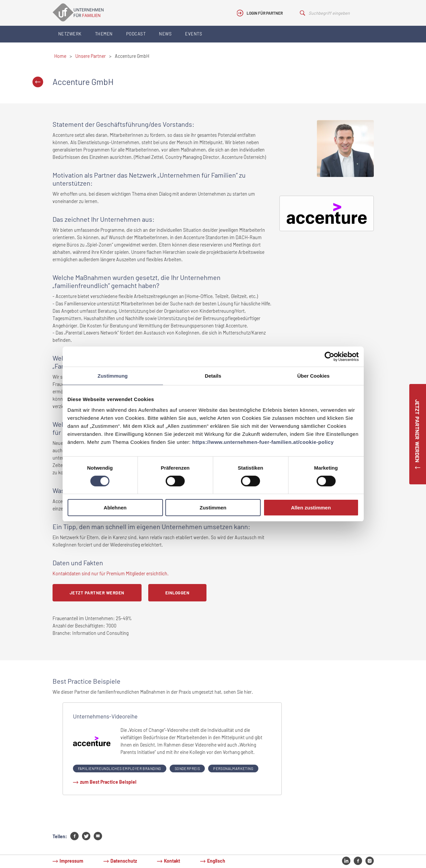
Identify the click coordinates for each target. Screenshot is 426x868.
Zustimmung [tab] (113, 376)
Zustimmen (213, 508)
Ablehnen (115, 508)
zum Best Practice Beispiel (108, 782)
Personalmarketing (233, 768)
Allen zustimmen (311, 508)
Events (194, 34)
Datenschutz (124, 861)
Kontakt (172, 861)
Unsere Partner (91, 56)
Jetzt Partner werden (97, 593)
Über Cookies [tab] (313, 376)
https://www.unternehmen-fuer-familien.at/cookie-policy (263, 442)
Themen (104, 34)
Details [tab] (213, 376)
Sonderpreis (187, 768)
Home (60, 56)
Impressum (71, 861)
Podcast (136, 34)
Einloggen (178, 593)
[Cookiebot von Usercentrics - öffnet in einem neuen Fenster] (329, 357)
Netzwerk (70, 34)
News (165, 34)
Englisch (216, 861)
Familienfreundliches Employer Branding (120, 768)
